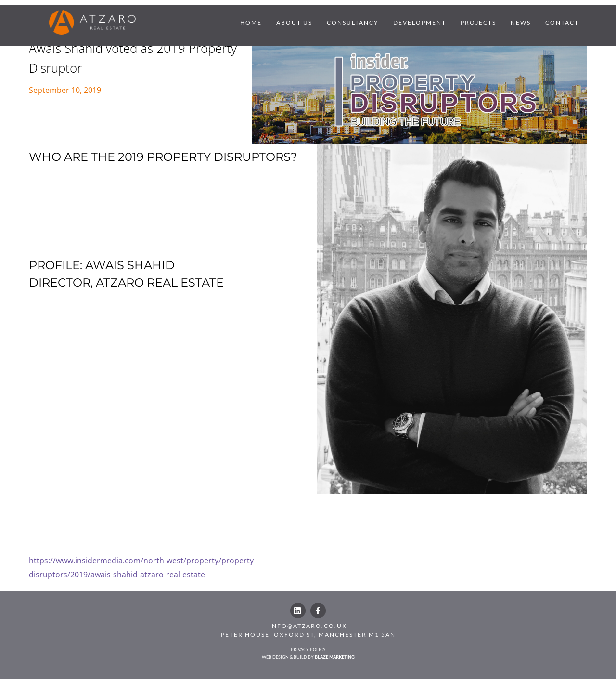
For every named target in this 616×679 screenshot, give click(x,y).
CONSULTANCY (353, 22)
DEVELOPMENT (420, 22)
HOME (251, 22)
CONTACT (562, 22)
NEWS (521, 22)
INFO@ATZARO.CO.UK (308, 626)
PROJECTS (478, 22)
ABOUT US (294, 22)
